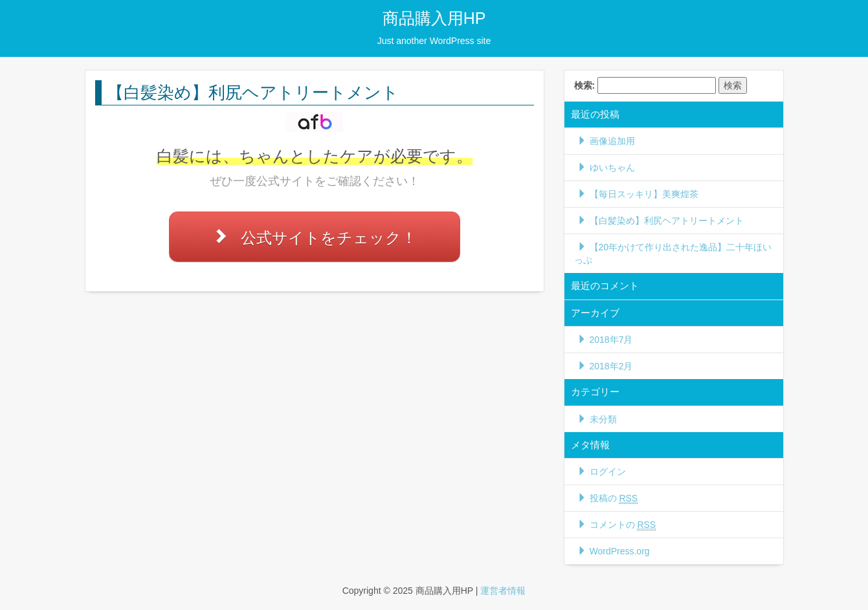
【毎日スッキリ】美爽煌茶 (644, 194)
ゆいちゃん (612, 168)
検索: (585, 85)
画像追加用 (612, 141)
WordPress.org (620, 551)
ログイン (608, 472)
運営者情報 (503, 591)
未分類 (603, 419)
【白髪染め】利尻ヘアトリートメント (667, 221)
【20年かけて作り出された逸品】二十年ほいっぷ (673, 254)
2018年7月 (611, 340)
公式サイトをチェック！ (329, 238)
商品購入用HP (434, 18)
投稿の (614, 498)
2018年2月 (611, 366)
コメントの (623, 525)
